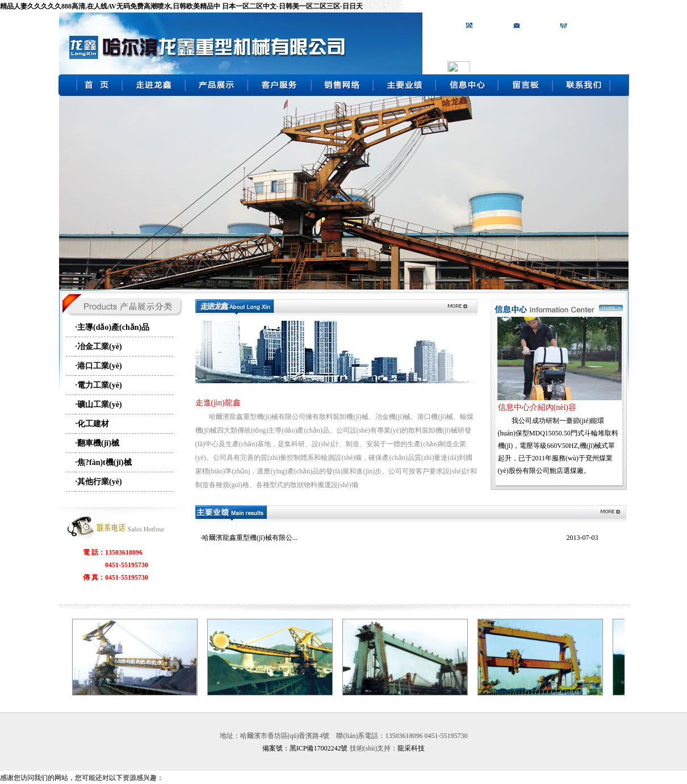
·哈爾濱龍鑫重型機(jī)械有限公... (249, 538)
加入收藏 (536, 26)
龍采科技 (411, 748)
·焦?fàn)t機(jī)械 (104, 462)
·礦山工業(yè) (99, 404)
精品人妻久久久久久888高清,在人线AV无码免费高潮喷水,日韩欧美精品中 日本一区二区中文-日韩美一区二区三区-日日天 (181, 6)
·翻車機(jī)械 (97, 443)
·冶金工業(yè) (99, 347)
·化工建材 (93, 424)
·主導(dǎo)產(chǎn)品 (113, 327)
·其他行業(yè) (99, 482)
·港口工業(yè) (99, 366)
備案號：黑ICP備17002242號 (305, 748)
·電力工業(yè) (99, 385)
